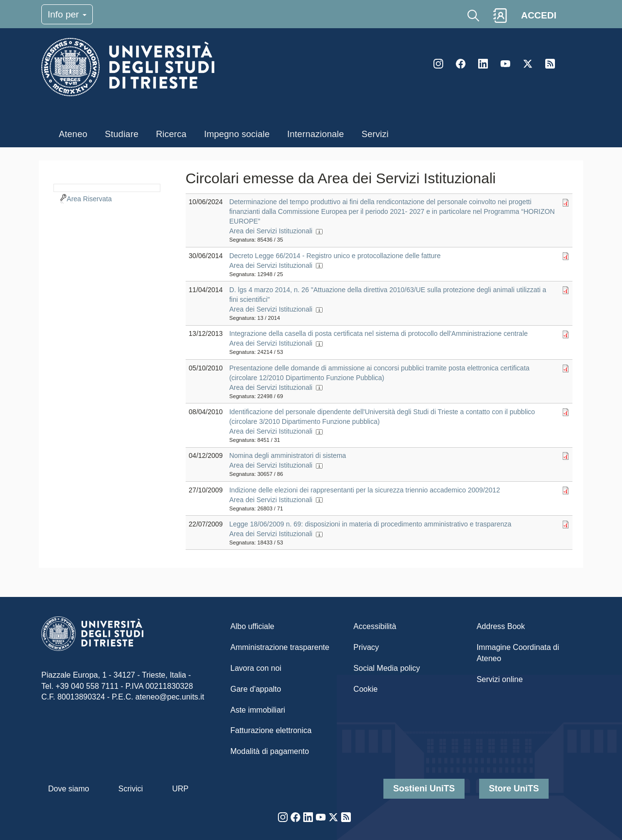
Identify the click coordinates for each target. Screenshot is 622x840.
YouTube (505, 64)
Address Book (501, 626)
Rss (550, 64)
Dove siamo (69, 789)
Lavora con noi (256, 668)
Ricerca (171, 134)
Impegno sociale (237, 134)
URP (180, 789)
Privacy (366, 647)
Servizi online (500, 679)
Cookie (365, 689)
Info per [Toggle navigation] (67, 14)
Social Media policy (387, 668)
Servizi (375, 134)
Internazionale (316, 134)
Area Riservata (89, 199)
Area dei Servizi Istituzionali (271, 231)
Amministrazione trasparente (280, 647)
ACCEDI (539, 15)
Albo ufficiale (252, 626)
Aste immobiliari (258, 710)
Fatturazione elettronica (271, 730)
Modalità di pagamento (270, 751)
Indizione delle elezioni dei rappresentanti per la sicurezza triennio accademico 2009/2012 (365, 490)
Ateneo (73, 134)
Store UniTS (514, 788)
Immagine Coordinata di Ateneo (518, 653)
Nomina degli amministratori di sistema (288, 455)
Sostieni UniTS (424, 788)
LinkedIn (483, 64)
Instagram (438, 64)
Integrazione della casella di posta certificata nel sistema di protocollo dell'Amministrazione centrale (379, 333)
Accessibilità (375, 626)
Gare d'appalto (256, 689)
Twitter (528, 64)
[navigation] (107, 187)
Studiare (122, 134)
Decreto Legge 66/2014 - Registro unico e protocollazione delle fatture (335, 256)
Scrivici (130, 789)
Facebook (461, 64)
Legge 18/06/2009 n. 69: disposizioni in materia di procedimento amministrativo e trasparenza (371, 524)
